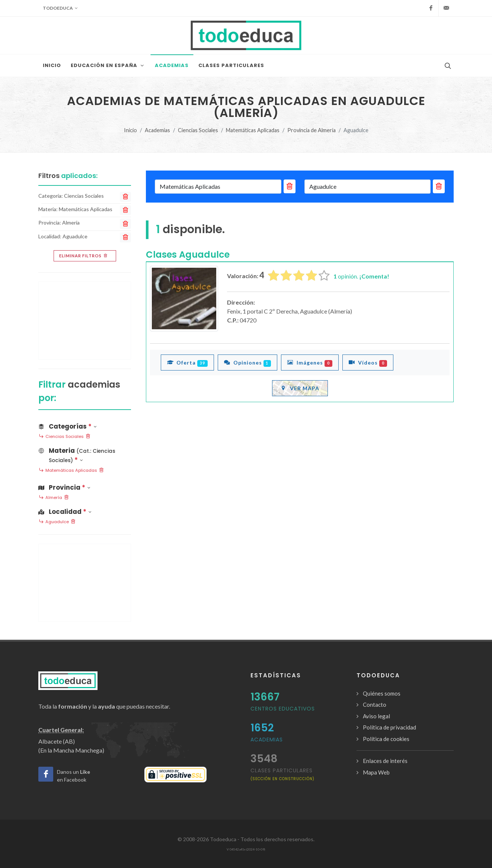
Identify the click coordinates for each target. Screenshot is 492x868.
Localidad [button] (65, 512)
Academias (157, 130)
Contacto (375, 705)
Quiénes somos (382, 693)
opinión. (361, 276)
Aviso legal (376, 716)
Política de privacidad (389, 727)
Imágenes (310, 362)
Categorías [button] (68, 426)
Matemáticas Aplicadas (253, 130)
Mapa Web (376, 772)
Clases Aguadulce (188, 255)
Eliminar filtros (84, 256)
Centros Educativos (283, 709)
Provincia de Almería (312, 130)
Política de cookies (386, 739)
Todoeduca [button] (60, 8)
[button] (85, 454)
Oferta (187, 362)
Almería (54, 498)
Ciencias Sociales (198, 130)
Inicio (130, 130)
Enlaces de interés (385, 761)
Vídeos (368, 362)
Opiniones (248, 362)
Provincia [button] (64, 487)
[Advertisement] (85, 321)
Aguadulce (57, 522)
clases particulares (282, 774)
